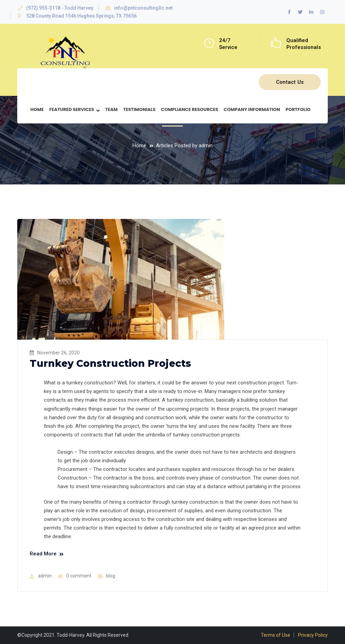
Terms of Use (275, 635)
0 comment (79, 576)
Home (139, 145)
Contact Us (290, 82)
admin (45, 576)
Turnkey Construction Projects (110, 363)
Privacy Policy (313, 635)
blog (111, 576)
